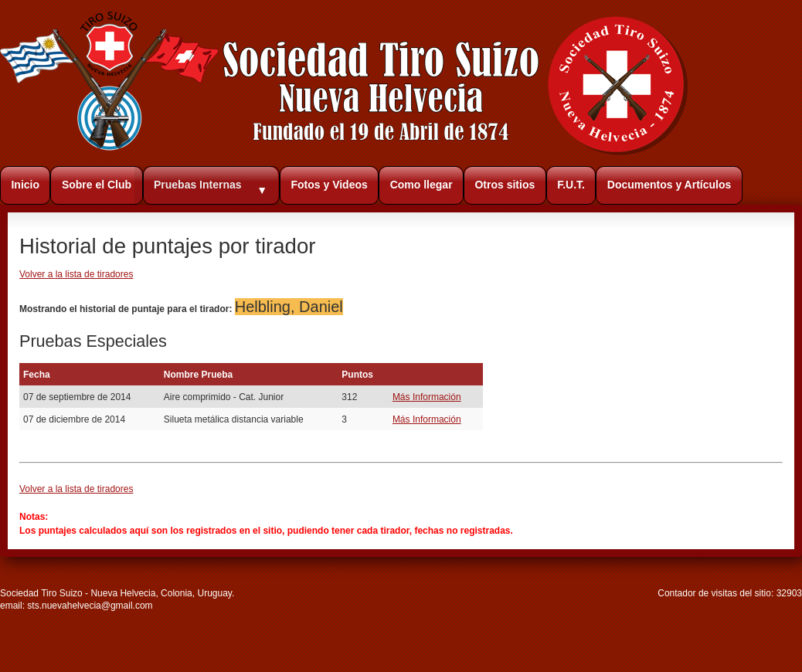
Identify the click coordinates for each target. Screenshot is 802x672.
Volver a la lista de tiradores (76, 274)
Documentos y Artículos (669, 185)
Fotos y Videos (329, 185)
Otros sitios (505, 185)
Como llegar (421, 185)
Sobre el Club (97, 185)
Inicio (25, 185)
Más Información (427, 397)
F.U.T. (571, 185)
